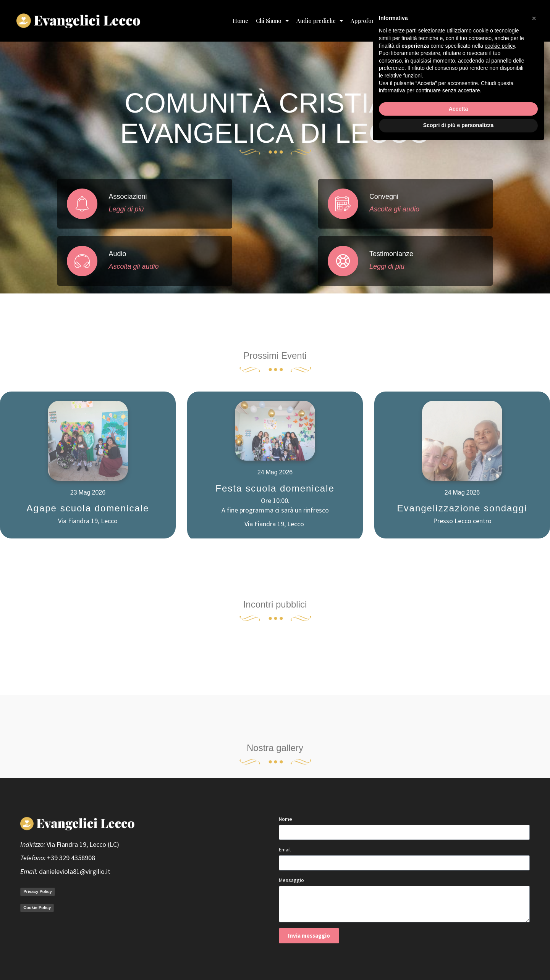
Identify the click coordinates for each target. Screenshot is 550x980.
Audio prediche (320, 21)
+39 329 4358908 (71, 858)
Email (285, 849)
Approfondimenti (376, 21)
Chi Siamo (272, 21)
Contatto (519, 21)
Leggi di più (131, 209)
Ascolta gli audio (138, 266)
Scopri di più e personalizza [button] (458, 959)
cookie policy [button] (500, 880)
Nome (286, 819)
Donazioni (467, 21)
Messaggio (291, 880)
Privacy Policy (38, 891)
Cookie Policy (37, 907)
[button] (534, 852)
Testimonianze (427, 21)
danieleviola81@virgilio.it (75, 871)
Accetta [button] (459, 943)
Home (241, 21)
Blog (494, 21)
